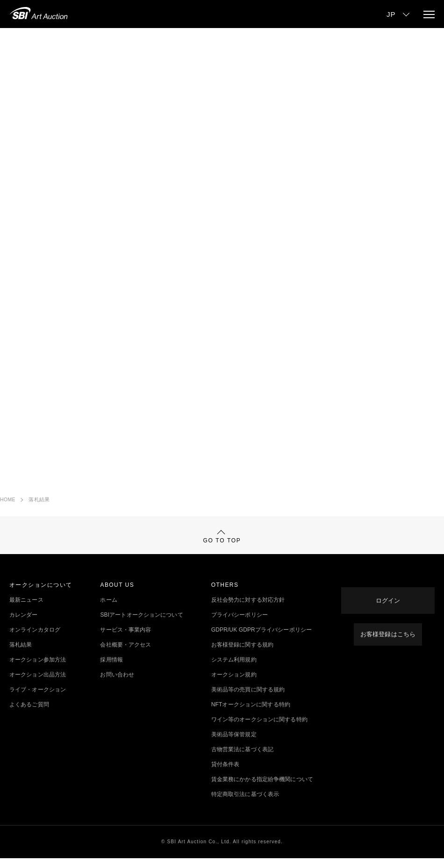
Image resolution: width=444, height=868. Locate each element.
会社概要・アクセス (125, 655)
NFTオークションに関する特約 (251, 714)
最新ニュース (26, 610)
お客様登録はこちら (388, 632)
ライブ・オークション (38, 699)
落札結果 (39, 499)
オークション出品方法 (38, 684)
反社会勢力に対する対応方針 (248, 610)
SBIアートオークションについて (141, 625)
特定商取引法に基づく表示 (245, 804)
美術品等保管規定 (234, 744)
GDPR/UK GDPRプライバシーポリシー (261, 640)
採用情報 (111, 669)
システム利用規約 (234, 669)
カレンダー (24, 625)
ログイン (388, 602)
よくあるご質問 (29, 714)
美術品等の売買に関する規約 (248, 699)
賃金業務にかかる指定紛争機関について (262, 789)
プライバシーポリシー (240, 625)
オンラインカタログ (35, 640)
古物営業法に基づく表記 (242, 759)
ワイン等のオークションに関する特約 (259, 729)
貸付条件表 (226, 774)
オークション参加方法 (38, 669)
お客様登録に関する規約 (242, 655)
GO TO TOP (222, 542)
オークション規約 (234, 684)
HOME (8, 499)
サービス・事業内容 (125, 640)
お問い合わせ (117, 684)
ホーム (108, 610)
